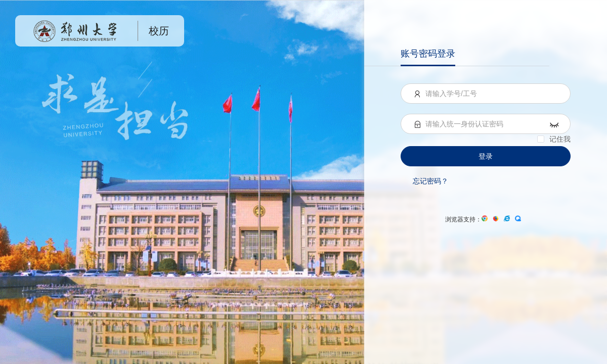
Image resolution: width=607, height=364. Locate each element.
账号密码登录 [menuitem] (428, 54)
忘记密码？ (430, 181)
